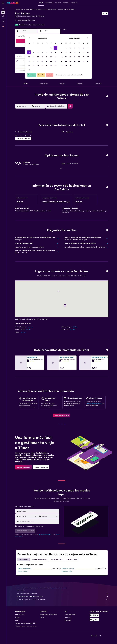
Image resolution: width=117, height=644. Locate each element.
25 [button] (34, 66)
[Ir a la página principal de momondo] (13, 3)
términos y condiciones (45, 534)
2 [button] (56, 48)
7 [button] (47, 52)
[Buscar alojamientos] (3, 12)
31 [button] (29, 70)
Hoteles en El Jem (67, 571)
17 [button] (29, 61)
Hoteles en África (30, 9)
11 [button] (34, 57)
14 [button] (47, 57)
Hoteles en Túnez (41, 9)
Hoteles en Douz (22, 571)
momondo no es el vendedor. (63, 593)
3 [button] (29, 52)
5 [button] (38, 52)
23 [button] (55, 61)
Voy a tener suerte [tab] (57, 559)
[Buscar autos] (3, 16)
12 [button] (38, 57)
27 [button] (42, 66)
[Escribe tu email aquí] (39, 521)
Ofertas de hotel (19, 9)
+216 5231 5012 (20, 22)
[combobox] (39, 511)
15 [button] (51, 57)
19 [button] (38, 61)
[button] (3, 3)
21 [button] (47, 61)
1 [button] (51, 48)
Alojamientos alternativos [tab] (40, 559)
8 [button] (51, 52)
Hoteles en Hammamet (24, 569)
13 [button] (42, 57)
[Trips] (3, 21)
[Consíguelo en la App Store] (95, 620)
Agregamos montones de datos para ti (63, 596)
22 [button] (51, 61)
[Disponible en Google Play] (95, 615)
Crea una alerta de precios (94, 404)
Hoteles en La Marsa (68, 569)
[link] (62, 415)
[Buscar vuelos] (3, 8)
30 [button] (56, 66)
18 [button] (34, 61)
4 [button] (34, 52)
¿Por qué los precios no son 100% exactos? (63, 600)
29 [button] (51, 66)
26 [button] (38, 66)
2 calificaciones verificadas (36, 25)
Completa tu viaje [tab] (72, 559)
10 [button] (29, 57)
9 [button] (56, 52)
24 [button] (29, 66)
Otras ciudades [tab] (23, 559)
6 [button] (42, 52)
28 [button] (47, 66)
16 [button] (56, 57)
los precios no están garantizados (59, 588)
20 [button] (42, 61)
